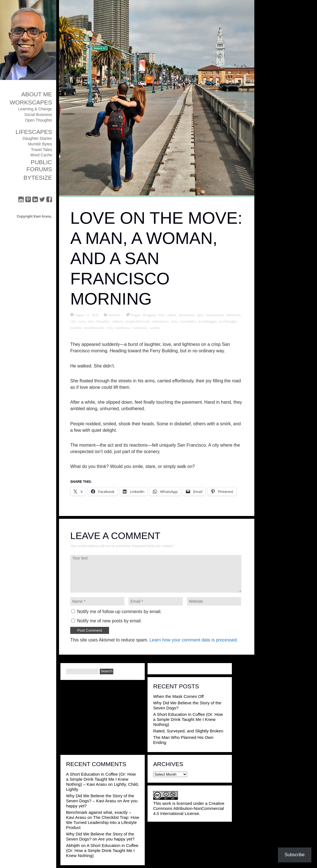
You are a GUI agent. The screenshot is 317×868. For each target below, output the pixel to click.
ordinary (117, 321)
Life (73, 321)
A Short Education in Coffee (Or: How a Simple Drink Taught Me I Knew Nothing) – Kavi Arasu (101, 779)
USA (109, 328)
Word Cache (41, 155)
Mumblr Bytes (40, 144)
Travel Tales (41, 150)
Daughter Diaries (37, 138)
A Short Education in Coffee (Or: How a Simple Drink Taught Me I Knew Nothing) (188, 719)
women (154, 328)
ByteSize (38, 178)
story (174, 321)
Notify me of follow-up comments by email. (119, 612)
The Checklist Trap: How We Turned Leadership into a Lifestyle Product (103, 822)
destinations (187, 315)
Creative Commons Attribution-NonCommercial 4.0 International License (189, 808)
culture (172, 315)
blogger (135, 315)
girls (201, 315)
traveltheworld (94, 328)
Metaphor (103, 321)
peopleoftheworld (137, 321)
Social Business (38, 115)
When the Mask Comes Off (178, 696)
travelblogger (207, 321)
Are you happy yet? (116, 839)
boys (161, 315)
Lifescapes (34, 132)
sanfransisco (160, 321)
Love (82, 321)
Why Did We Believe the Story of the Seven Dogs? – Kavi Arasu (100, 798)
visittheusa (123, 328)
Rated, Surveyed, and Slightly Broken (188, 731)
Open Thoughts (39, 120)
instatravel (233, 315)
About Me (37, 94)
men (91, 321)
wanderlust (140, 328)
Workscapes (31, 102)
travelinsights (228, 321)
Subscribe (295, 855)
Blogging (149, 315)
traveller (76, 328)
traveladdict (188, 321)
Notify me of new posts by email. (109, 621)
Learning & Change (35, 109)
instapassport (215, 315)
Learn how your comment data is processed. (194, 640)
